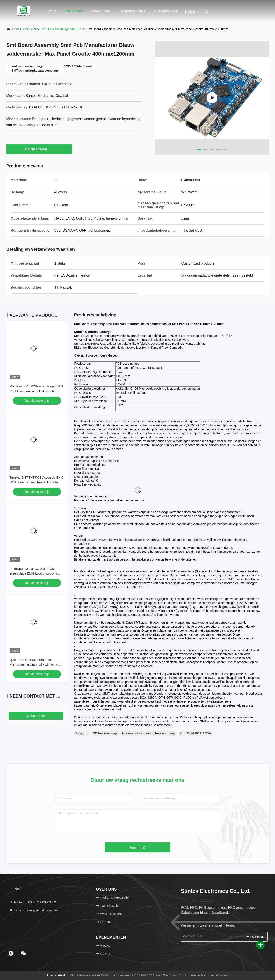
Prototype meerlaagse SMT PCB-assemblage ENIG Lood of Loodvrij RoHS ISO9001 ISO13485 (33, 573)
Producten (74, 11)
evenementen (166, 11)
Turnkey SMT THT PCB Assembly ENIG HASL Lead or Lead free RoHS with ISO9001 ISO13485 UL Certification (37, 482)
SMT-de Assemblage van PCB (62, 29)
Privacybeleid (56, 975)
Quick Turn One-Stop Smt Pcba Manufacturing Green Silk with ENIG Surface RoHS (34, 665)
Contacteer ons (131, 11)
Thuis (52, 11)
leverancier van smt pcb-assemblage (149, 733)
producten (30, 29)
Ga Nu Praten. (39, 149)
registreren (255, 937)
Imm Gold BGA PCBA (195, 733)
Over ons (101, 11)
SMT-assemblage (105, 733)
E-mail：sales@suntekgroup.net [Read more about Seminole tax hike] (34, 910)
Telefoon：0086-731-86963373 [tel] (33, 902)
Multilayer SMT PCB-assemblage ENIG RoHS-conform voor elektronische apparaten (36, 391)
